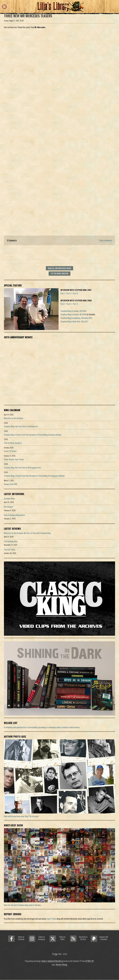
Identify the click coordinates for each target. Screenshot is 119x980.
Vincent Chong (61, 965)
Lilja (56, 954)
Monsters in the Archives (14, 418)
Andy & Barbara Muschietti (14, 515)
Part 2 (69, 293)
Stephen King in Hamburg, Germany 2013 (76, 318)
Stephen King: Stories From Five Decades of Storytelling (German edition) (33, 435)
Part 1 (63, 293)
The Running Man (11, 541)
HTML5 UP (90, 961)
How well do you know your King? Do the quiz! (21, 816)
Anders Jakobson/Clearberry (52, 961)
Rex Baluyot (9, 507)
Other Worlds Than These (14, 459)
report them (51, 919)
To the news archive (59, 273)
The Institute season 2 (13, 443)
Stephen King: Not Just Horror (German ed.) (21, 426)
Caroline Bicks (9, 499)
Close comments (106, 240)
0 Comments (12, 240)
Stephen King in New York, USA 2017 (74, 321)
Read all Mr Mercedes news (60, 268)
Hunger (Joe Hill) (10, 484)
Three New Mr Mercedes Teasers (28, 16)
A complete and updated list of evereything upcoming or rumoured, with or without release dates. (42, 727)
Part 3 (75, 293)
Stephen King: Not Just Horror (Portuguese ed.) (22, 468)
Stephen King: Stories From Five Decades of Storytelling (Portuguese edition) (34, 476)
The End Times (10, 550)
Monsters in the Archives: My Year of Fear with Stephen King (27, 533)
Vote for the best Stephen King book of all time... (23, 905)
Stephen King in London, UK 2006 (73, 311)
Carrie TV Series (10, 451)
